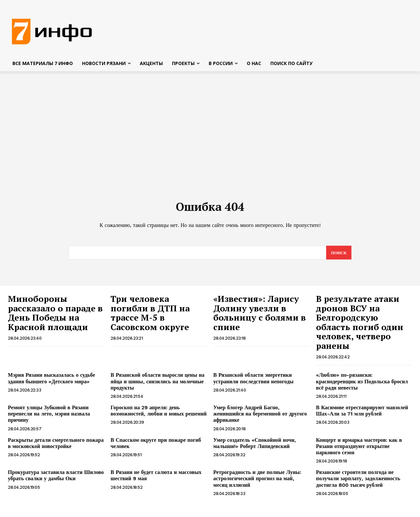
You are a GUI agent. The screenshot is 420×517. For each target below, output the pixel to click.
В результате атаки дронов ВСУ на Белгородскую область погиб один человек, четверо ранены (360, 325)
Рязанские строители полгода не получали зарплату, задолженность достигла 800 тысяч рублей (358, 481)
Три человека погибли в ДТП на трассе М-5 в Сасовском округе (150, 315)
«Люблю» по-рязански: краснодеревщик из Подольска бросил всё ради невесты (362, 384)
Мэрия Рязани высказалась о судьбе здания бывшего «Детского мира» (52, 381)
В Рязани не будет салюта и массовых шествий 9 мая (156, 478)
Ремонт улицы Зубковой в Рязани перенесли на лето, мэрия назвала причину (49, 416)
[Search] (338, 255)
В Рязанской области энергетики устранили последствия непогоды (253, 381)
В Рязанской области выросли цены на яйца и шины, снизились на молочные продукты (157, 384)
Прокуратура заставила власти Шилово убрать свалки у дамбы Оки (56, 478)
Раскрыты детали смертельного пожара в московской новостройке (56, 445)
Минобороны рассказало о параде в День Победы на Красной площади (55, 315)
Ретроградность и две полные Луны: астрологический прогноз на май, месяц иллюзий (257, 481)
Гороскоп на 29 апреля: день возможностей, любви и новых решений (159, 413)
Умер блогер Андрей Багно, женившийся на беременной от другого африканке (260, 416)
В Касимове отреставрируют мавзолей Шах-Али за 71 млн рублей (362, 413)
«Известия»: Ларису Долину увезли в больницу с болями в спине (260, 315)
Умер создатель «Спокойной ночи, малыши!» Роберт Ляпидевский (255, 445)
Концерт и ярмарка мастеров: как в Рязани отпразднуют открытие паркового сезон (359, 449)
